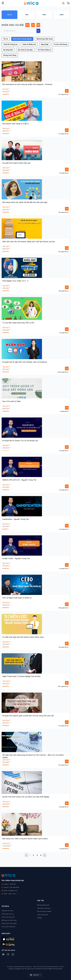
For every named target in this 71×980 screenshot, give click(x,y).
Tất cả (9, 15)
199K (44, 15)
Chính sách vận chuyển (9, 923)
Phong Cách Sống (10, 55)
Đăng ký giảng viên (43, 905)
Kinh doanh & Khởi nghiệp (22, 39)
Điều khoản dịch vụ (8, 914)
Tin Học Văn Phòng (60, 44)
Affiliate (39, 918)
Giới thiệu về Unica (8, 911)
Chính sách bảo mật (8, 917)
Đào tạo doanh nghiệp (44, 911)
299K (62, 15)
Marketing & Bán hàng (45, 39)
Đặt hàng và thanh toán (9, 920)
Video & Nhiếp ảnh (29, 44)
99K (27, 15)
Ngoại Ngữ (45, 44)
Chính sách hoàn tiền (8, 927)
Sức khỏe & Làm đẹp (25, 50)
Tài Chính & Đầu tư (44, 50)
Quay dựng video (43, 915)
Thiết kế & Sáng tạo (10, 44)
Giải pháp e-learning (44, 908)
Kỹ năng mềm (8, 50)
